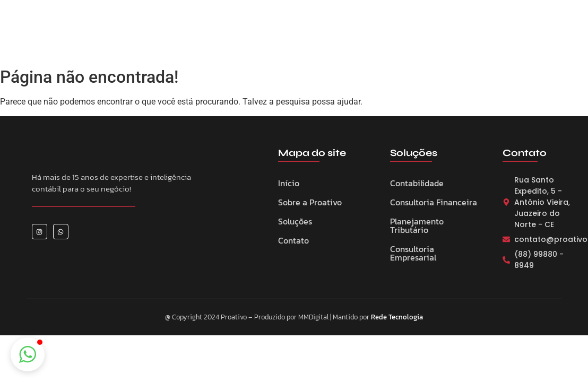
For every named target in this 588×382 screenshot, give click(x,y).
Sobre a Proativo (214, 37)
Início (289, 183)
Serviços (279, 37)
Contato (423, 37)
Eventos (327, 37)
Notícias (375, 37)
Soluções (295, 221)
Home (154, 37)
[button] (28, 354)
